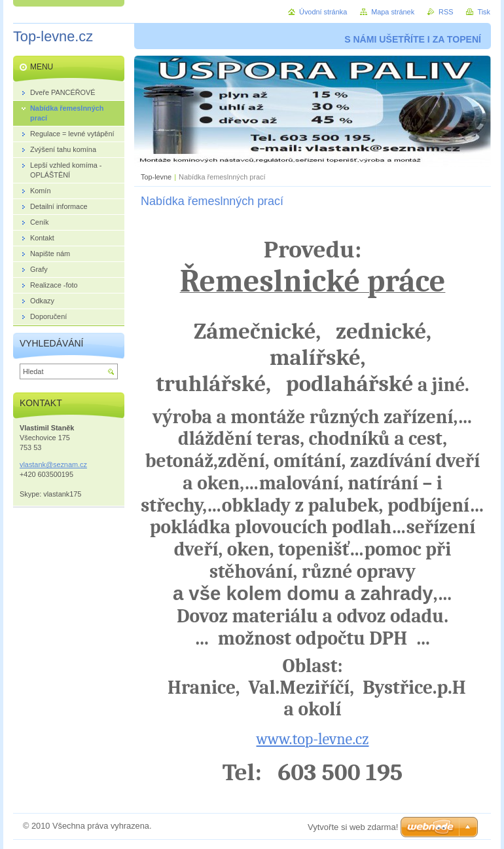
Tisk (484, 12)
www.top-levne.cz (313, 739)
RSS (446, 12)
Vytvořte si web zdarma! (353, 827)
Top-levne (156, 177)
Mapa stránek (393, 12)
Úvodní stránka (323, 12)
